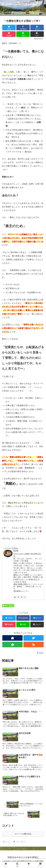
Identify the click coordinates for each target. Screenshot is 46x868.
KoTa (16, 551)
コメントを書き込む (23, 834)
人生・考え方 (8, 605)
